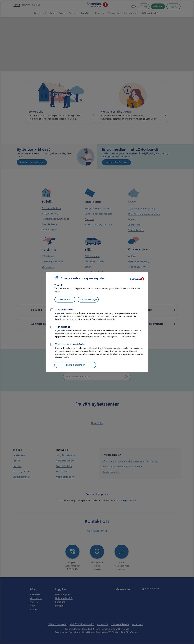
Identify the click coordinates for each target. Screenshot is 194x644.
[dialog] (97, 322)
